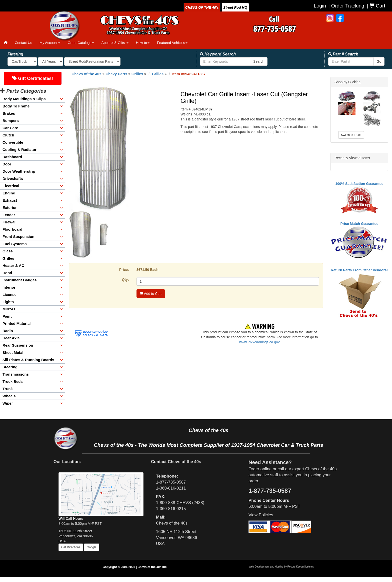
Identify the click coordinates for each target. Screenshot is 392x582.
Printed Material (17, 323)
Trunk (8, 389)
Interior (9, 287)
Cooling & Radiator (19, 150)
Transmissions (16, 374)
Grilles (8, 258)
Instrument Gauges (20, 280)
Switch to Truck (351, 135)
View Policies (261, 515)
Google (92, 547)
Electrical (11, 186)
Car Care (10, 128)
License (9, 294)
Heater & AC (13, 266)
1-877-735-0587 (171, 482)
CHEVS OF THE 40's (202, 7)
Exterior (10, 208)
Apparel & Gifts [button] (115, 43)
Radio (8, 331)
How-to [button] (143, 43)
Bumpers (11, 121)
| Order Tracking (346, 6)
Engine (9, 193)
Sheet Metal (13, 352)
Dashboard (12, 157)
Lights (8, 302)
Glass (8, 251)
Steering (10, 367)
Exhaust (10, 200)
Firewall (9, 222)
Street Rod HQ (235, 7)
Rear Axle (11, 338)
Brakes (9, 113)
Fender (9, 215)
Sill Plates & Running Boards (28, 360)
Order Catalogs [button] (81, 43)
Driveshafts (13, 179)
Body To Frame (16, 106)
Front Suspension (18, 237)
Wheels (9, 396)
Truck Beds (13, 381)
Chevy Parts (116, 74)
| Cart (376, 6)
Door (7, 164)
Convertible (13, 142)
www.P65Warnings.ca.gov (259, 342)
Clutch (8, 135)
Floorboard (12, 229)
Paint (7, 316)
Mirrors (9, 309)
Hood (7, 273)
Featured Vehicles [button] (172, 43)
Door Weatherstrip (19, 171)
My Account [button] (50, 43)
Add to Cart (151, 294)
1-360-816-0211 (171, 488)
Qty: (125, 280)
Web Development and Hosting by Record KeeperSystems (281, 567)
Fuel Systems (15, 244)
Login (320, 6)
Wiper (8, 403)
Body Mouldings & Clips (24, 99)
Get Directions (71, 547)
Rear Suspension (18, 345)
